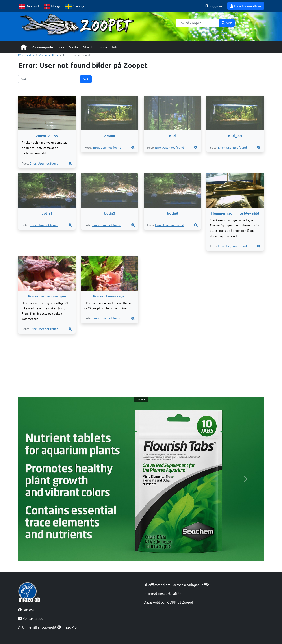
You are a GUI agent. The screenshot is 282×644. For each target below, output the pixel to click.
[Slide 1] (133, 555)
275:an (110, 136)
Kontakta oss (30, 618)
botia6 (173, 213)
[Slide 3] (149, 555)
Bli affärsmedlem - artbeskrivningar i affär (176, 585)
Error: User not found (44, 163)
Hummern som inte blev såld (235, 213)
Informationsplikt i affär (162, 594)
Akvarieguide (43, 47)
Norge (53, 6)
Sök (227, 23)
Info (115, 47)
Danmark (29, 6)
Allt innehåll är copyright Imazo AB (47, 627)
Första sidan (26, 55)
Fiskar (61, 47)
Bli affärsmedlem (246, 6)
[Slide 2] (141, 555)
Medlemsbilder (48, 55)
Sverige (75, 6)
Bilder (104, 47)
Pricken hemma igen (110, 296)
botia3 (110, 213)
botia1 (47, 213)
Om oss (26, 610)
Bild (172, 136)
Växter (74, 47)
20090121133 (47, 136)
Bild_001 (235, 136)
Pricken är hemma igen (47, 296)
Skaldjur (90, 47)
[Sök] (197, 23)
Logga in (213, 6)
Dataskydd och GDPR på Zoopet (168, 602)
